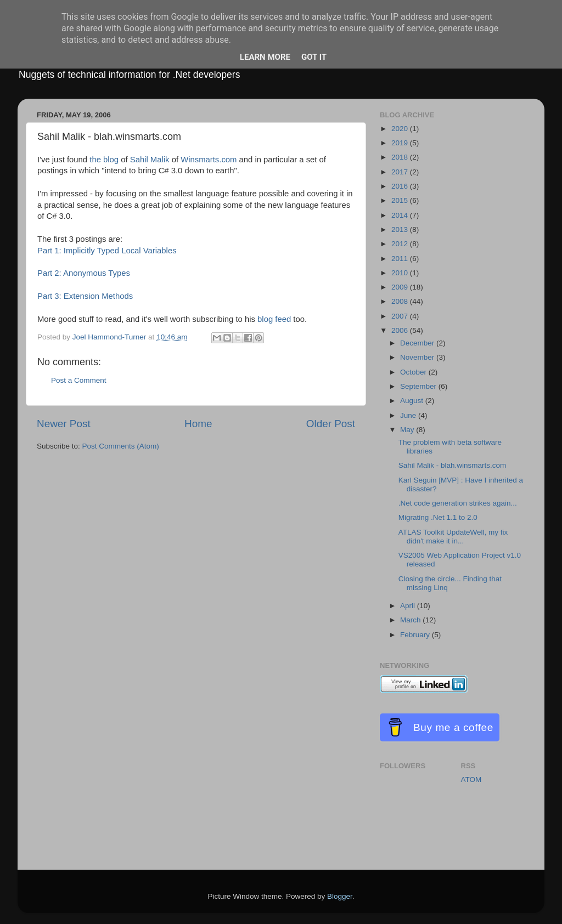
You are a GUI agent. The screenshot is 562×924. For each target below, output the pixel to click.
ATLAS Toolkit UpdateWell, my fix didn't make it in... (453, 537)
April (409, 606)
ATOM (471, 780)
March (411, 620)
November (418, 357)
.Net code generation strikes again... (458, 503)
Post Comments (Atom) (121, 446)
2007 (401, 316)
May (408, 430)
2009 (401, 287)
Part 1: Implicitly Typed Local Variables (107, 251)
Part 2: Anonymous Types (84, 273)
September (419, 386)
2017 (401, 172)
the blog (104, 160)
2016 (401, 186)
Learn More (265, 57)
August (413, 401)
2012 (401, 244)
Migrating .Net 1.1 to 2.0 (438, 517)
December (418, 343)
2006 (401, 330)
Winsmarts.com (209, 160)
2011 (401, 259)
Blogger (340, 896)
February (416, 635)
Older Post (331, 424)
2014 (401, 215)
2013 (401, 229)
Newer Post (64, 424)
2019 (401, 143)
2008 (401, 301)
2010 (401, 273)
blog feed (274, 319)
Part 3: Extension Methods (85, 296)
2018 (401, 157)
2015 (401, 200)
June (409, 415)
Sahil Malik (150, 160)
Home (198, 424)
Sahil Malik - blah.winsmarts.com (453, 465)
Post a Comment (79, 380)
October (414, 372)
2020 (401, 129)
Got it (314, 57)
